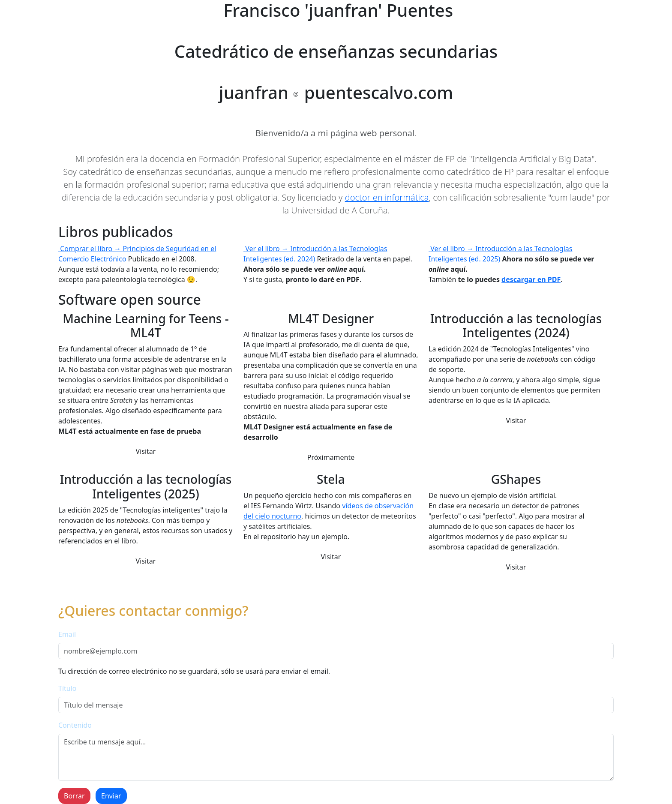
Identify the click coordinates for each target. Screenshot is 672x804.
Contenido (75, 725)
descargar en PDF (531, 279)
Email (67, 634)
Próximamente (331, 457)
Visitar (146, 451)
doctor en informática (387, 197)
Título (67, 688)
